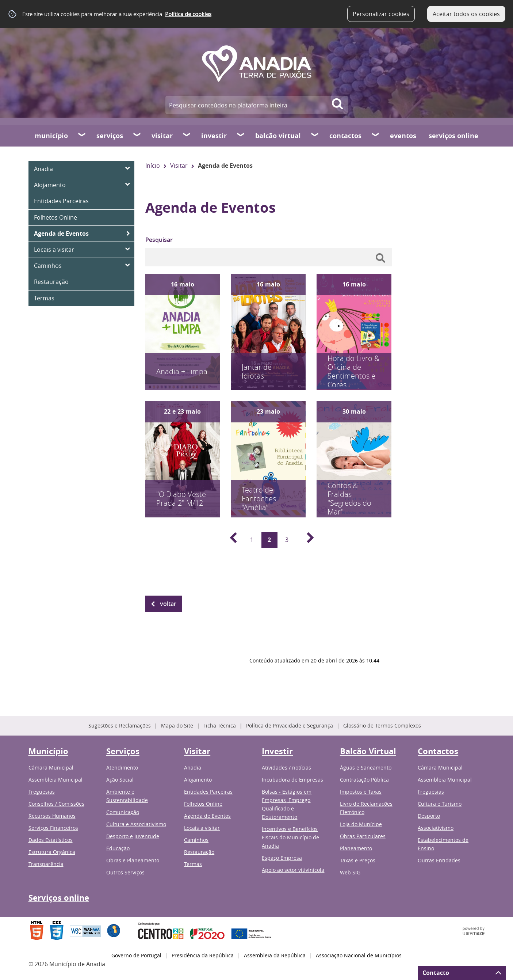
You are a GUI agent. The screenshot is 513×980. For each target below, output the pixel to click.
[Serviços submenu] (137, 136)
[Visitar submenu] (187, 136)
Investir (214, 136)
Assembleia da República (275, 955)
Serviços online (453, 136)
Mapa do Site (177, 725)
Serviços (110, 136)
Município (51, 136)
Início (153, 166)
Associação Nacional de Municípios (359, 955)
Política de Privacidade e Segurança (290, 725)
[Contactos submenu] (376, 136)
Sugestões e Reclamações (120, 725)
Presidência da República (203, 955)
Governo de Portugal (136, 955)
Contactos (345, 136)
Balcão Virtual (278, 136)
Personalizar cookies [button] (381, 14)
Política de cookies (188, 14)
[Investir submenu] (241, 136)
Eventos (403, 136)
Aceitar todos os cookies (466, 14)
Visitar (162, 136)
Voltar (168, 604)
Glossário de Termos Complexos (382, 725)
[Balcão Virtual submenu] (315, 136)
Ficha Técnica (220, 725)
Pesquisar (159, 240)
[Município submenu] (82, 136)
